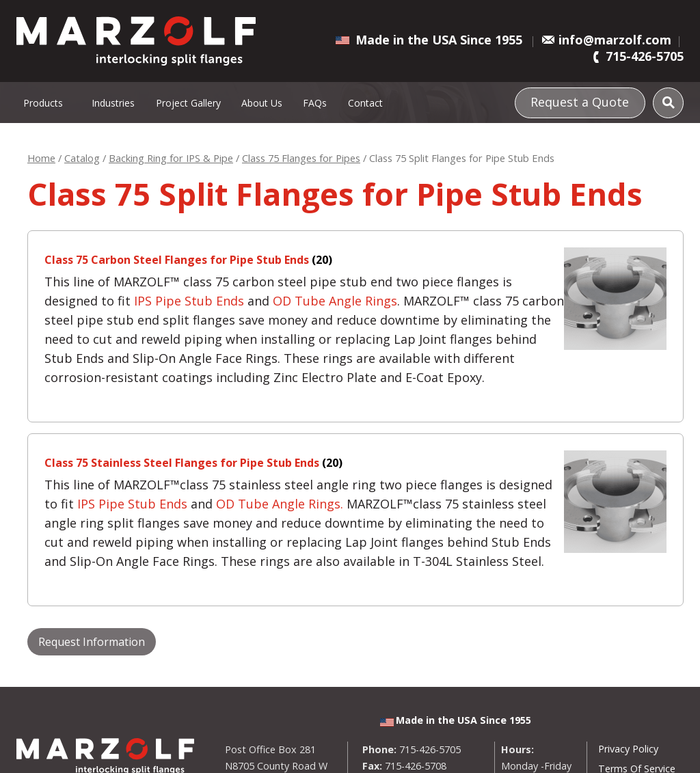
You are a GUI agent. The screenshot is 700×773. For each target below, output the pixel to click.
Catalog (82, 158)
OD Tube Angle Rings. (280, 504)
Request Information (92, 642)
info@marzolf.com (615, 40)
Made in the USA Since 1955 (439, 40)
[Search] (668, 103)
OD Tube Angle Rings (335, 301)
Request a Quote (580, 101)
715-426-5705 (645, 56)
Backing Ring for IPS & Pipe (171, 158)
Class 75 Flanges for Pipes (301, 158)
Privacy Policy (628, 749)
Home (41, 158)
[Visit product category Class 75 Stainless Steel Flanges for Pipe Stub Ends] (355, 463)
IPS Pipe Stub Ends (189, 301)
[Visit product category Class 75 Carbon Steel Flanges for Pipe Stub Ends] (355, 260)
